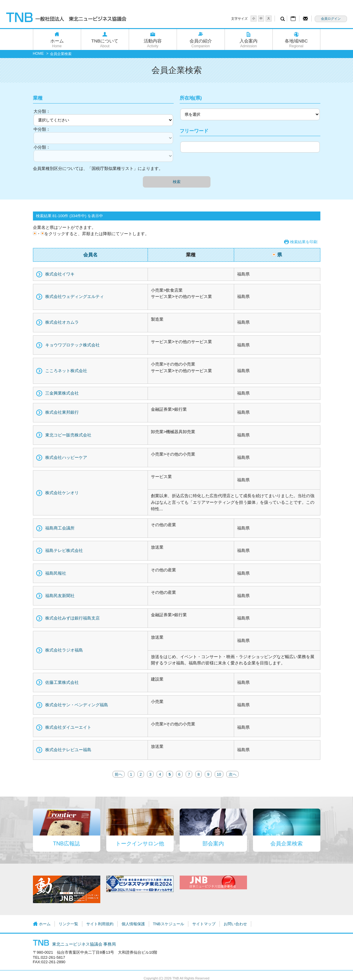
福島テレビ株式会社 (64, 550)
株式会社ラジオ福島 (64, 650)
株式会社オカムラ (62, 322)
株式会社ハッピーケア (66, 457)
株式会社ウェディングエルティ (75, 296)
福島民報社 (56, 573)
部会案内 (213, 844)
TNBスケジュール (169, 924)
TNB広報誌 (66, 844)
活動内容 (153, 43)
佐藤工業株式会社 (62, 682)
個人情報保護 (133, 924)
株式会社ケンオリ (62, 493)
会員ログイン (331, 19)
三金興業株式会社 (62, 393)
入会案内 (249, 43)
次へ (233, 774)
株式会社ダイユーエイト (68, 727)
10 (219, 774)
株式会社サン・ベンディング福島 (77, 705)
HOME (38, 54)
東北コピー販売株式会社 (68, 435)
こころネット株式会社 (66, 371)
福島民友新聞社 (60, 596)
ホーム (57, 43)
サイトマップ (204, 924)
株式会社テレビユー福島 (68, 750)
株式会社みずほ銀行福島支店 (72, 618)
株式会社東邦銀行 (62, 412)
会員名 (90, 255)
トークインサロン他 (140, 844)
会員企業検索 (287, 844)
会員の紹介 (201, 43)
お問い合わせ (235, 924)
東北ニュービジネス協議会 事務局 (75, 944)
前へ (119, 774)
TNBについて (105, 43)
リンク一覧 (68, 924)
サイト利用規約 (100, 924)
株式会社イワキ (60, 274)
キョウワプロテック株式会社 (72, 345)
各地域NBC (296, 43)
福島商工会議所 (60, 528)
